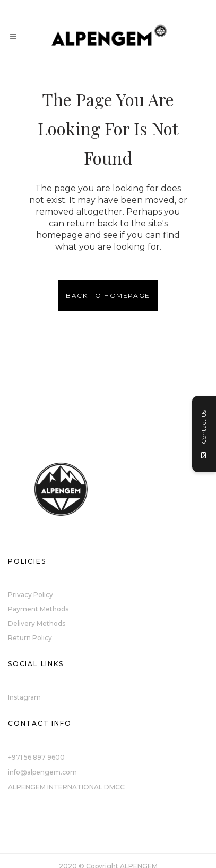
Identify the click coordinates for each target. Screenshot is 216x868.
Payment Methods (38, 609)
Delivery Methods (37, 623)
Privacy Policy (31, 595)
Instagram (24, 697)
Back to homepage (108, 296)
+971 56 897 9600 (36, 757)
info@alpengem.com (42, 772)
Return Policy (30, 638)
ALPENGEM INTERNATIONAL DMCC (66, 787)
